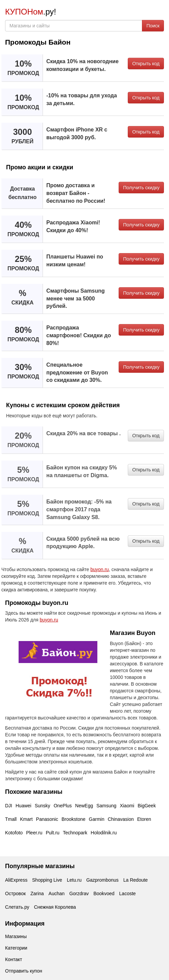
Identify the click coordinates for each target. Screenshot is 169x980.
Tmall (11, 819)
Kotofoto (14, 833)
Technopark (75, 833)
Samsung (106, 806)
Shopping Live (47, 880)
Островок (15, 893)
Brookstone (74, 819)
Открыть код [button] (146, 64)
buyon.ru (99, 569)
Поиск (153, 26)
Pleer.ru (34, 833)
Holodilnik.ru (104, 833)
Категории (16, 948)
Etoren (144, 819)
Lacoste (128, 893)
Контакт (14, 959)
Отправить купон (24, 971)
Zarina (37, 893)
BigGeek (147, 806)
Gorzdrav (79, 893)
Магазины (16, 936)
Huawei (23, 806)
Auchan (57, 893)
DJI (9, 806)
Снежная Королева (55, 907)
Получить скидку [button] (141, 188)
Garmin (97, 819)
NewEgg (84, 806)
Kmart (26, 819)
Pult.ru (52, 833)
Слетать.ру (17, 907)
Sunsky (43, 806)
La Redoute (136, 880)
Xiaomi (127, 806)
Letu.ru (74, 880)
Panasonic (47, 819)
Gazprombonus (102, 880)
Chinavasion (121, 819)
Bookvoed (104, 893)
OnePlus (63, 806)
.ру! (31, 12)
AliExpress (16, 880)
